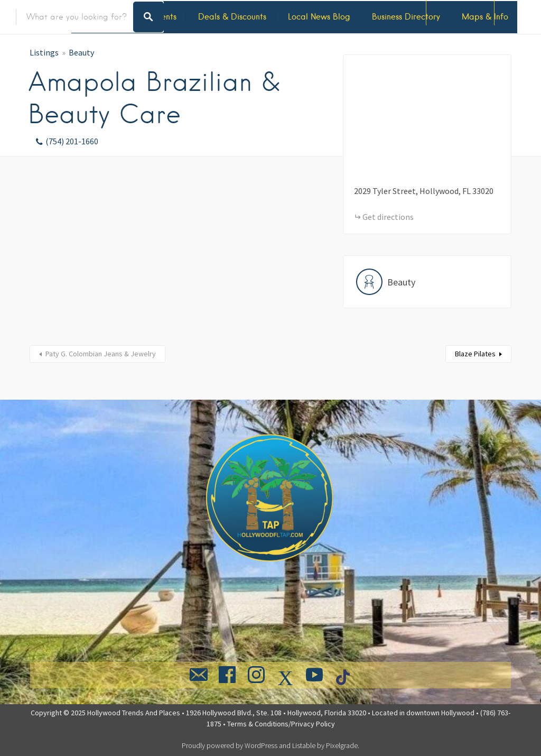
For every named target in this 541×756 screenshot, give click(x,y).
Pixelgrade (342, 745)
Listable (304, 745)
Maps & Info (485, 17)
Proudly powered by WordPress (230, 745)
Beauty (81, 52)
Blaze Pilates (475, 354)
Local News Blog (319, 17)
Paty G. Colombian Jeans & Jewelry (101, 354)
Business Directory (406, 17)
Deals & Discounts (232, 17)
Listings (44, 52)
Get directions (388, 217)
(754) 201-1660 (72, 141)
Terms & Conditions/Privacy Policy (281, 724)
